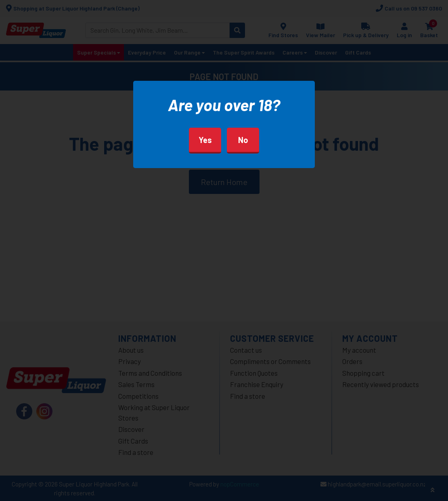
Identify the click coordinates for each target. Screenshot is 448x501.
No (243, 140)
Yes (205, 140)
